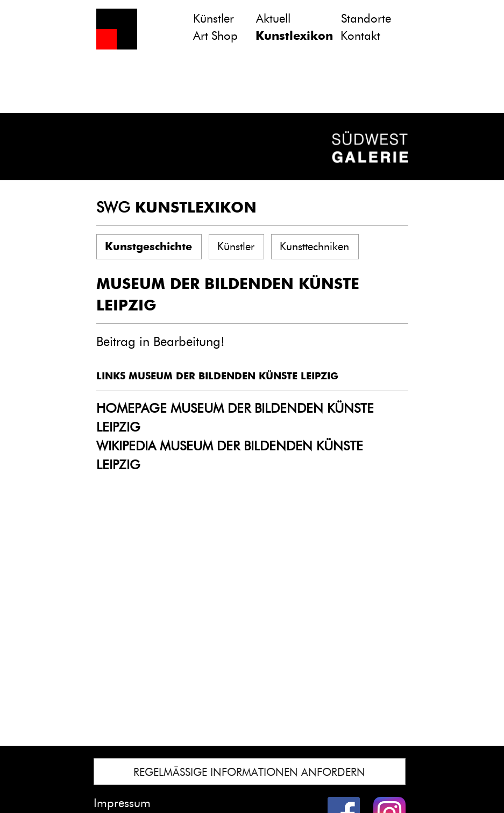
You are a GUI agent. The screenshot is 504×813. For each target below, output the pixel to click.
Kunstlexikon (294, 36)
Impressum (122, 803)
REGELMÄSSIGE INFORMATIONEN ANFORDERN (249, 772)
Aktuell (273, 19)
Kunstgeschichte (148, 246)
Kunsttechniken (314, 246)
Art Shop (215, 36)
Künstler (214, 19)
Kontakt (360, 36)
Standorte (366, 19)
